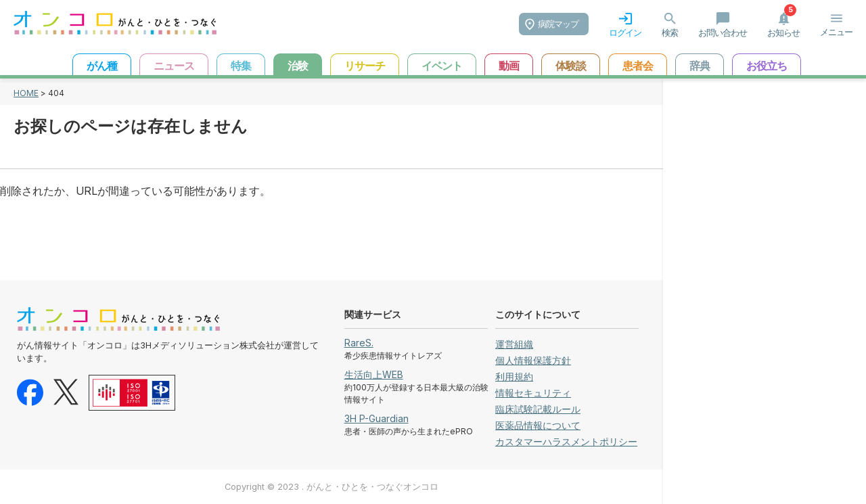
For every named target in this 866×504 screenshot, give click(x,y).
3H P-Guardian (377, 418)
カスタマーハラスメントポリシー (566, 441)
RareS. (359, 343)
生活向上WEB (374, 374)
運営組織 (514, 344)
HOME (26, 93)
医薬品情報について (538, 425)
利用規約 (514, 376)
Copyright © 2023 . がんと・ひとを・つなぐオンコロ (332, 487)
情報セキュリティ (533, 393)
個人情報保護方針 (533, 360)
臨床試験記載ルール (538, 409)
